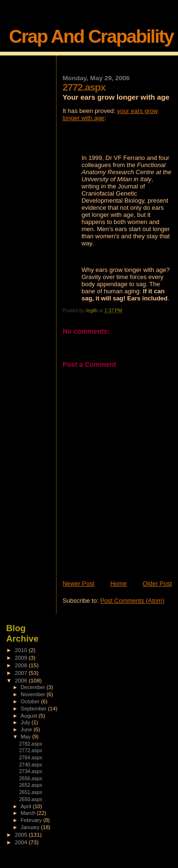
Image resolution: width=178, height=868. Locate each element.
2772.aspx (31, 750)
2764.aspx (31, 757)
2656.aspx (31, 778)
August (30, 716)
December (34, 687)
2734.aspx (31, 771)
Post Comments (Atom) (132, 601)
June (27, 729)
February (32, 820)
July (26, 722)
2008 (22, 665)
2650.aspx (31, 799)
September (35, 709)
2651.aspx (31, 792)
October (31, 701)
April (27, 806)
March (29, 813)
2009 (22, 658)
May (27, 737)
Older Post (157, 583)
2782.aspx (31, 744)
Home (118, 583)
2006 (22, 680)
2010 (22, 650)
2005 (22, 835)
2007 (22, 673)
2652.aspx (31, 785)
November (34, 694)
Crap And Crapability (91, 36)
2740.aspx (31, 765)
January (31, 827)
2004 (22, 842)
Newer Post (79, 583)
